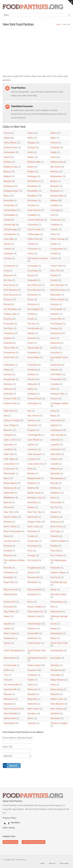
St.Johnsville (10, 665)
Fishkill (31, 314)
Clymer (7, 244)
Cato (53, 215)
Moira (53, 498)
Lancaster (9, 445)
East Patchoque (58, 290)
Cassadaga (9, 215)
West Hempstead (12, 709)
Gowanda (32, 353)
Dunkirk (54, 280)
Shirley (54, 629)
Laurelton (55, 445)
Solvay (7, 643)
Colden (54, 244)
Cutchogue (33, 271)
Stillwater (55, 665)
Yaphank (32, 723)
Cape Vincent (34, 210)
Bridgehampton (11, 191)
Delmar (31, 275)
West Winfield (10, 714)
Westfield (55, 714)
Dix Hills (8, 280)
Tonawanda (56, 670)
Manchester (9, 473)
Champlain (33, 225)
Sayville (8, 624)
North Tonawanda (12, 531)
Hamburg (32, 370)
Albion (30, 138)
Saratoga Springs (59, 616)
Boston (54, 181)
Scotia (53, 624)
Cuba (6, 271)
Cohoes (31, 244)
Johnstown (33, 425)
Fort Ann (32, 324)
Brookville (8, 200)
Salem (7, 616)
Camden (32, 205)
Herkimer (8, 384)
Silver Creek (10, 633)
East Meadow (10, 290)
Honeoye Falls (57, 394)
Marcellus (55, 473)
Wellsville (32, 704)
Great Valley (33, 357)
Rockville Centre (58, 594)
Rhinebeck (33, 582)
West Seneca (57, 709)
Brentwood (9, 186)
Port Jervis (33, 560)
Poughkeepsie (34, 568)
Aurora (54, 157)
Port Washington (58, 560)
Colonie (7, 249)
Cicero (53, 234)
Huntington (33, 403)
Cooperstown (57, 249)
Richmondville (34, 590)
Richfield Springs (59, 582)
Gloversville (33, 348)
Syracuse (32, 670)
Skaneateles (56, 633)
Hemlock (32, 379)
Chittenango (33, 234)
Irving (53, 411)
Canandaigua (10, 210)
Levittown (8, 449)
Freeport (54, 328)
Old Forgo (55, 531)
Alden (53, 138)
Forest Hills (56, 319)
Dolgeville (32, 280)
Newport (8, 522)
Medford (31, 488)
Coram (31, 254)
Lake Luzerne (10, 440)
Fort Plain (8, 328)
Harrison (8, 374)
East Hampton (57, 285)
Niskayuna (55, 522)
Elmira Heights (58, 300)
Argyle (53, 152)
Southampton (57, 650)
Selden (7, 629)
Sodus (53, 638)
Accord (7, 133)
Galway (31, 333)
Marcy (7, 478)
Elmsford (32, 304)
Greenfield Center (59, 357)
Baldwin (8, 162)
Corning (8, 258)
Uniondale (55, 675)
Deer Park (55, 271)
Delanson (8, 275)
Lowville (54, 464)
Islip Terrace (33, 416)
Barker (31, 167)
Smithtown (33, 638)
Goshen (54, 348)
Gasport (8, 338)
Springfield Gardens (37, 658)
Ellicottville (55, 295)
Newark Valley (11, 517)
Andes (31, 152)
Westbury (32, 714)
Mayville (54, 483)
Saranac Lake (34, 616)
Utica (6, 680)
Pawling (54, 546)
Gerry (53, 338)
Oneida (31, 536)
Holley (30, 389)
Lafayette (8, 435)
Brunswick (32, 200)
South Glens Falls (59, 643)
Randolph (8, 577)
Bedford (31, 172)
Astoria (7, 157)
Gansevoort (56, 333)
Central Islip (10, 225)
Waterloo (55, 694)
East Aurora (9, 285)
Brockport (55, 191)
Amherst (32, 147)
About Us (52, 863)
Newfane (55, 517)
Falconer (55, 304)
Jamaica (32, 420)
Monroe (7, 502)
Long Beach (10, 464)
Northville (32, 531)
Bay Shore (55, 167)
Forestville (9, 324)
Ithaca (53, 416)
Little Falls (9, 454)
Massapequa (57, 478)
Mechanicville (10, 488)
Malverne (55, 469)
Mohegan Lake (35, 498)
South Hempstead (13, 650)
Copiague (8, 254)
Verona (31, 685)
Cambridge (9, 205)
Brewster (55, 186)
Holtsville (8, 394)
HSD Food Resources (33, 842)
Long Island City (35, 464)
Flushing (8, 319)
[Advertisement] (36, 48)
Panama (8, 546)
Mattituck (32, 483)
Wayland (8, 704)
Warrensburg (57, 689)
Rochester (32, 594)
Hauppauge (9, 379)
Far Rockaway (11, 309)
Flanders (55, 314)
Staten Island (34, 665)
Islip (6, 416)
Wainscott (32, 689)
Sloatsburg (9, 638)
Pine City (55, 551)
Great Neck (9, 357)
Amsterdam (9, 152)
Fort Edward (56, 324)
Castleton (32, 215)
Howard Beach (35, 399)
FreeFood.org (10, 842)
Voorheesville (10, 689)
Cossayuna (9, 266)
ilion (29, 411)
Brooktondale (57, 196)
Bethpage (32, 176)
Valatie (31, 680)
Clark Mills (9, 239)
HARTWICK (56, 374)
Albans (54, 133)
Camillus (55, 205)
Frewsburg (9, 333)
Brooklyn (32, 196)
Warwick (32, 694)
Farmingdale (34, 309)
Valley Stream (57, 680)
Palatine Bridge (58, 541)
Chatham (55, 225)
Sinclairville (33, 633)
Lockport (55, 459)
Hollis (53, 389)
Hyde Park (9, 411)
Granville (55, 353)
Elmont (7, 304)
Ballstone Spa (11, 167)
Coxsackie (33, 266)
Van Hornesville (11, 685)
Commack (32, 249)
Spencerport (10, 658)
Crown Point (56, 266)
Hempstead (56, 379)
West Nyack (33, 709)
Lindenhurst (56, 449)
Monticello (32, 502)
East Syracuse (11, 295)
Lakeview (55, 440)
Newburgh (33, 517)
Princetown (9, 573)
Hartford (31, 374)
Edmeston (32, 295)
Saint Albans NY (35, 611)
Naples (31, 507)
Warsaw (8, 694)
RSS (4, 823)
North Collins (10, 527)
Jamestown (56, 420)
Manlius (31, 473)
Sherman (32, 629)
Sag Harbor (9, 611)
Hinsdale (55, 384)
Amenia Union (11, 147)
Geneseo (32, 338)
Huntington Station (59, 403)
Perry (30, 551)
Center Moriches (36, 220)
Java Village (10, 425)
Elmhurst (8, 300)
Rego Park (9, 582)
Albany (7, 138)
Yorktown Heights (59, 723)
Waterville (32, 699)
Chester (54, 229)
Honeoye (32, 394)
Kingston (32, 430)
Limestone (33, 449)
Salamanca (56, 611)
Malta (30, 469)
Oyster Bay (33, 541)
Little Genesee (35, 454)
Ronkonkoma (57, 602)
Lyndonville (9, 469)
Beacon (7, 172)
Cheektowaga (10, 229)
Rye (52, 607)
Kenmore (8, 430)
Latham (31, 445)
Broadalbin (33, 191)
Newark (54, 512)
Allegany (32, 143)
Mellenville (9, 493)
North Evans (56, 527)
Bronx (7, 196)
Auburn (31, 157)
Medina (54, 488)
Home (58, 24)
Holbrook (8, 389)
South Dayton (34, 643)
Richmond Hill (11, 590)
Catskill (7, 220)
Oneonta (55, 536)
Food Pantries (33, 8)
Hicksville (32, 384)
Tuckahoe (32, 675)
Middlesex (55, 493)
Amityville (55, 147)
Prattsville (55, 568)
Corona (54, 258)
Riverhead (9, 594)
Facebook (8, 823)
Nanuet (7, 507)
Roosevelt (9, 607)
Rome (30, 602)
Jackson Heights (12, 420)
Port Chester (56, 555)
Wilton (30, 718)
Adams (31, 133)
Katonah (54, 425)
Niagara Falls (34, 522)
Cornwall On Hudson (38, 258)
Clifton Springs (58, 239)
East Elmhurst (34, 285)
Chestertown (10, 234)
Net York (54, 507)
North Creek (33, 527)
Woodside (55, 718)
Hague (7, 370)
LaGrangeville (34, 435)
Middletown (9, 498)
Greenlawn (9, 365)
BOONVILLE (34, 181)
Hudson (54, 399)
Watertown (9, 699)
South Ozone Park (36, 650)
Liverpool (32, 459)
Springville (55, 658)
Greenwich (56, 365)
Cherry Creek (34, 229)
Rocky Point (10, 602)
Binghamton (56, 176)
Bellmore (55, 172)
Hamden (54, 370)
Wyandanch (10, 723)
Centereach (56, 220)
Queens (31, 573)
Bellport (7, 176)
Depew (54, 275)
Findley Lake (10, 314)
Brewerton (32, 186)
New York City (34, 512)
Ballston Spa (56, 162)
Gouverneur (10, 353)
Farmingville (56, 309)
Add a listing (9, 828)
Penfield (8, 551)
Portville (8, 568)
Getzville (8, 343)
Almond (54, 143)
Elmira (31, 300)
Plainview (8, 555)
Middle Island (34, 493)
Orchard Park (10, 541)
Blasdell (8, 181)
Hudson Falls (10, 403)
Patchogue (33, 546)
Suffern (7, 670)
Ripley (53, 590)
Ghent (30, 343)
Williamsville (10, 718)
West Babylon (57, 704)
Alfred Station (10, 143)
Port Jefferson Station (14, 560)
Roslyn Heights (35, 607)
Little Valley (9, 459)
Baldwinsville (34, 162)
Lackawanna (56, 430)
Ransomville (33, 577)
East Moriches (34, 290)
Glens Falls (9, 348)
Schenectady (34, 624)
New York (8, 512)
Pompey (31, 555)
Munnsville (56, 502)
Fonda (31, 319)
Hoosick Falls (10, 399)
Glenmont (55, 343)
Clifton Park (33, 239)
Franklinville (33, 328)
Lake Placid (33, 440)
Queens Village (58, 573)
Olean (7, 536)
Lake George (57, 435)
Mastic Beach (10, 483)
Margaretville (34, 478)
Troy (6, 675)
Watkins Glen (57, 699)
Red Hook (55, 577)
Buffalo (54, 200)
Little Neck (55, 454)
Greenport (32, 365)
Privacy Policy (10, 818)
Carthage (55, 210)
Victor (53, 685)
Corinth (54, 254)
